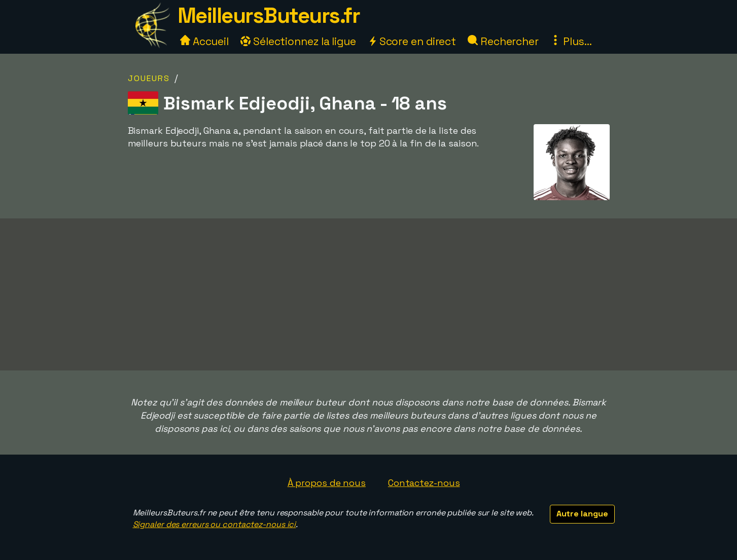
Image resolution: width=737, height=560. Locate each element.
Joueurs (149, 78)
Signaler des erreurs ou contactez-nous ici (215, 524)
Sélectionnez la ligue (298, 41)
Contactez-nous (424, 483)
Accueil (204, 41)
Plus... (571, 41)
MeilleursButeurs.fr (269, 15)
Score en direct (412, 41)
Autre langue (582, 514)
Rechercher (503, 41)
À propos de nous (327, 483)
